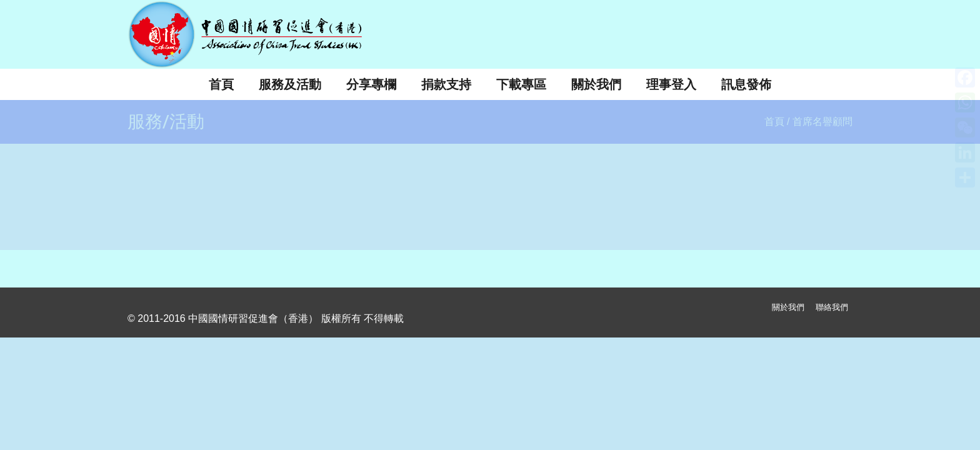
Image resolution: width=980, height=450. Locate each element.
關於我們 (788, 307)
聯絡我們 (832, 307)
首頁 (774, 122)
